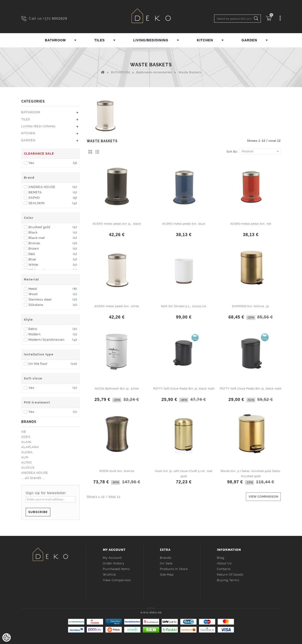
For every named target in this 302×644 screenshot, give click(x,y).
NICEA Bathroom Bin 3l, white (117, 389)
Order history (114, 563)
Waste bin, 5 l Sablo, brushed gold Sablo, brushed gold (251, 474)
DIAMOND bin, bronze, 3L (251, 306)
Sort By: (232, 152)
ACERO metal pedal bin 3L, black (117, 224)
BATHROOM (55, 40)
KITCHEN (205, 40)
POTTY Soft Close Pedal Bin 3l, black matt (184, 389)
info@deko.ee (58, 583)
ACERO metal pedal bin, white (117, 306)
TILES (99, 40)
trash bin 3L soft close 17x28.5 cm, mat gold (184, 474)
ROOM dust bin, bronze (117, 471)
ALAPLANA (30, 447)
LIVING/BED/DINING (151, 40)
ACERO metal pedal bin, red (251, 224)
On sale (166, 563)
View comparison (117, 580)
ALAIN (26, 442)
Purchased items (116, 569)
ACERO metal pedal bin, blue (184, 224)
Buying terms (228, 580)
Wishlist (109, 575)
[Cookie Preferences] (7, 637)
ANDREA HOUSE (35, 473)
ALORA (27, 452)
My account (112, 558)
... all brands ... (33, 478)
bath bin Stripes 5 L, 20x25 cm (184, 306)
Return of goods (230, 575)
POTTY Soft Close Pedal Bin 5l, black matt (251, 389)
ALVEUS (28, 468)
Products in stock (174, 569)
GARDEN (249, 40)
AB (24, 432)
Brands (166, 558)
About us (224, 563)
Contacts (224, 569)
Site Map (167, 575)
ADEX (26, 437)
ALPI (25, 457)
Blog (221, 558)
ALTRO (27, 462)
